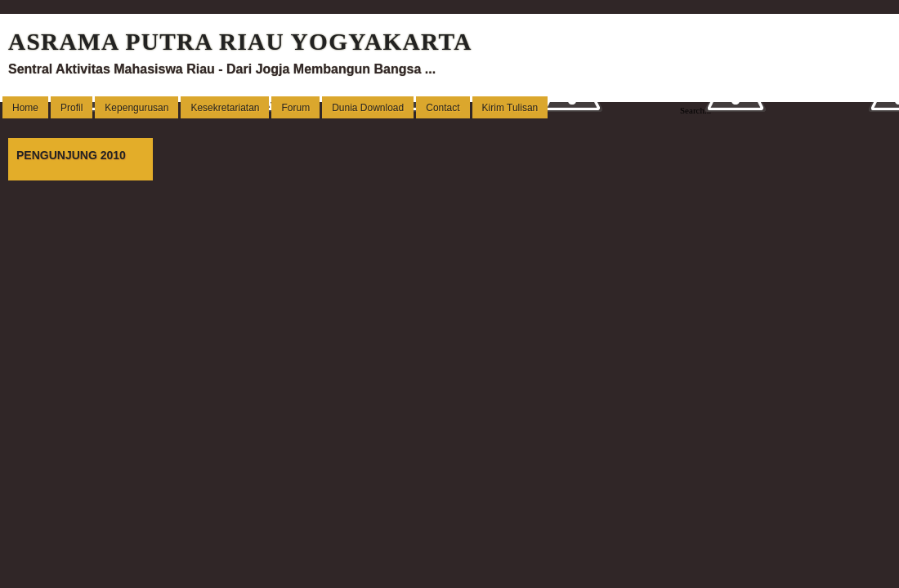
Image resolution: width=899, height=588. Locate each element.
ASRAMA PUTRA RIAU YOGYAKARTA (240, 42)
